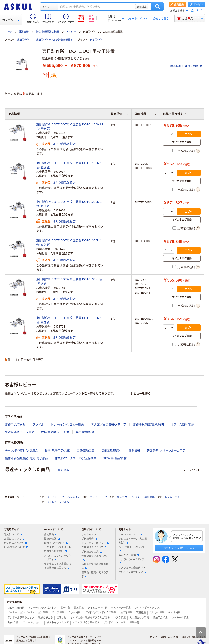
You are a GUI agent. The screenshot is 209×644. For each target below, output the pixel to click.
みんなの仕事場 (129, 555)
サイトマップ (89, 535)
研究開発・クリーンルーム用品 (166, 451)
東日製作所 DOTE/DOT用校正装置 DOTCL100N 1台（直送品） (69, 165)
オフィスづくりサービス (86, 623)
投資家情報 (52, 539)
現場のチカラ (46, 618)
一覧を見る (62, 470)
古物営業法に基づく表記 (95, 558)
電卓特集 (65, 608)
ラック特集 (74, 613)
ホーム (9, 32)
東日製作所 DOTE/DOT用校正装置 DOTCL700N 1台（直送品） (69, 320)
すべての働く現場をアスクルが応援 (90, 618)
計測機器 (24, 32)
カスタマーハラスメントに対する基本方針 (58, 549)
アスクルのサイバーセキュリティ (58, 558)
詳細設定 (142, 7)
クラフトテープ (98, 497)
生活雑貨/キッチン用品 (20, 432)
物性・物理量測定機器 (47, 32)
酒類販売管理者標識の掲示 (95, 566)
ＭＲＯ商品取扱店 (64, 144)
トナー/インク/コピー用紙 (67, 425)
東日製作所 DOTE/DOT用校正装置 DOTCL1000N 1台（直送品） (70, 126)
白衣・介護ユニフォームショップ (25, 623)
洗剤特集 (141, 613)
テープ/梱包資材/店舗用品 (21, 451)
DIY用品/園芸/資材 (115, 458)
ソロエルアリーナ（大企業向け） (133, 541)
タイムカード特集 (98, 608)
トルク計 (71, 32)
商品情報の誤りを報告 (186, 66)
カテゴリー (11, 20)
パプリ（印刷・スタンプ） (131, 549)
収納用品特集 (160, 618)
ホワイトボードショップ (148, 608)
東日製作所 (23, 40)
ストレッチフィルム (58, 502)
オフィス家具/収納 (182, 425)
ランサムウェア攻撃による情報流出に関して (58, 566)
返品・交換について (16, 547)
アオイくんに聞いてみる (179, 548)
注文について (13, 535)
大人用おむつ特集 (139, 618)
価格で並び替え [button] (174, 114)
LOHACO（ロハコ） (130, 535)
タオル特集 (174, 613)
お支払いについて (16, 543)
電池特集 (79, 608)
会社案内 (51, 535)
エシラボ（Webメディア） (132, 561)
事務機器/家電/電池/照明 (148, 425)
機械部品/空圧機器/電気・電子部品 (26, 458)
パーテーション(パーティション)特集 (28, 613)
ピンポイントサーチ (115, 623)
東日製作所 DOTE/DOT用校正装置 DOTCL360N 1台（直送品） (69, 243)
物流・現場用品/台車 (57, 451)
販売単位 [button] (119, 114)
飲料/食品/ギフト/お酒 (55, 432)
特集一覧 (134, 623)
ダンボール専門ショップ (21, 618)
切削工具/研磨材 (112, 451)
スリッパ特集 (157, 613)
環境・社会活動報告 (56, 543)
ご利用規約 (89, 539)
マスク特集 (120, 618)
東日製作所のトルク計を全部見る (54, 40)
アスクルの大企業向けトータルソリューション (132, 570)
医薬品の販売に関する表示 (95, 575)
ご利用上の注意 (92, 552)
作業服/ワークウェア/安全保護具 (76, 458)
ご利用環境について (94, 547)
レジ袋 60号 (172, 497)
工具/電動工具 (86, 451)
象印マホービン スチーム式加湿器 (136, 497)
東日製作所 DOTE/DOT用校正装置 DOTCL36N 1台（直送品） (70, 281)
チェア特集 (58, 613)
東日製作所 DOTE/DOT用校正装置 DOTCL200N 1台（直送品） (69, 204)
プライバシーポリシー (95, 543)
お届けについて (14, 539)
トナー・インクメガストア (42, 608)
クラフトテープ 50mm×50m (63, 497)
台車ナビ (62, 618)
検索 (157, 7)
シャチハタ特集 (180, 618)
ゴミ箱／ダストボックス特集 (100, 613)
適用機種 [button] (146, 114)
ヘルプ (198, 11)
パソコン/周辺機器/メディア (108, 425)
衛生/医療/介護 (85, 432)
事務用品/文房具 (15, 425)
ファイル (38, 425)
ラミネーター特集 (121, 608)
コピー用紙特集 (16, 608)
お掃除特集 (126, 613)
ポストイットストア (58, 623)
